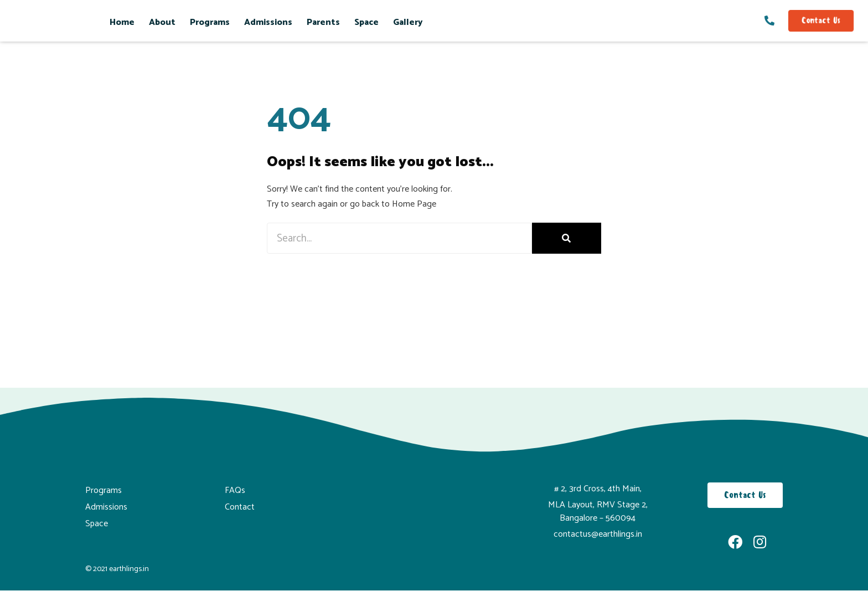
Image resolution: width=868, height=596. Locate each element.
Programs (210, 22)
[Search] (567, 238)
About (162, 22)
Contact (240, 507)
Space (366, 22)
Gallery (408, 22)
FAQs (235, 490)
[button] (821, 21)
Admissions (268, 22)
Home (122, 22)
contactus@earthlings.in (598, 534)
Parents (323, 22)
